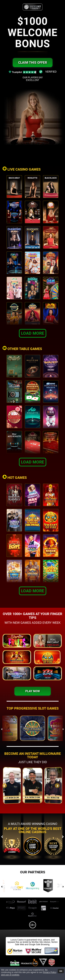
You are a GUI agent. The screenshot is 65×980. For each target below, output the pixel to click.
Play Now (33, 691)
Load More (33, 333)
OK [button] (61, 971)
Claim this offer (33, 63)
